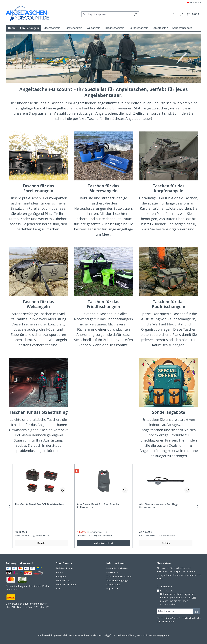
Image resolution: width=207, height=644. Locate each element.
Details (41, 543)
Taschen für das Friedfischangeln (103, 304)
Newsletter (112, 572)
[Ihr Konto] (182, 14)
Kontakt (60, 572)
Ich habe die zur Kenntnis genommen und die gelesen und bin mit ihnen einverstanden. (178, 597)
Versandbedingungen (118, 580)
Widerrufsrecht (64, 580)
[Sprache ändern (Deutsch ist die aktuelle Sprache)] (194, 2)
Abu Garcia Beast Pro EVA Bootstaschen (39, 504)
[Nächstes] (198, 506)
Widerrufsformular (66, 585)
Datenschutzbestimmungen (175, 594)
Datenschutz (113, 585)
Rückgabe (61, 576)
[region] (103, 506)
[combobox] (107, 14)
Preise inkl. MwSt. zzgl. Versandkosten (32, 536)
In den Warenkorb (103, 543)
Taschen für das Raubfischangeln (169, 304)
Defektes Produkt (65, 568)
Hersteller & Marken (117, 568)
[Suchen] (136, 14)
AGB (58, 589)
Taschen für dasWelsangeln (38, 304)
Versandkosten (94, 635)
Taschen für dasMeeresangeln (103, 188)
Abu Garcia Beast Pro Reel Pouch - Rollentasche (98, 506)
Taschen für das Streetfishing (38, 412)
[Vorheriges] (9, 506)
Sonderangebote (169, 412)
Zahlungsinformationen (119, 576)
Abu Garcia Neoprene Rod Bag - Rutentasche (159, 506)
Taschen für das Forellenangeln (38, 188)
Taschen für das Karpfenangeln (169, 188)
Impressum (112, 589)
